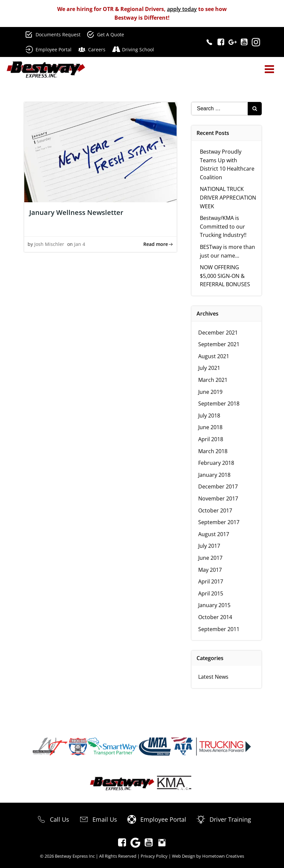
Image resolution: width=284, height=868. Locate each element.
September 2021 (219, 344)
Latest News (213, 677)
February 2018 (216, 463)
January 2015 (214, 605)
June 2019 (210, 392)
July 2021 (209, 368)
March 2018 (213, 451)
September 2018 (219, 404)
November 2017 (218, 498)
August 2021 (214, 356)
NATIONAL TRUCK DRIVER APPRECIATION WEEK (228, 197)
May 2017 (210, 570)
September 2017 (219, 522)
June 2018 (210, 427)
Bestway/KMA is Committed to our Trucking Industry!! (223, 226)
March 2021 (213, 380)
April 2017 (211, 581)
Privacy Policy (154, 856)
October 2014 (215, 617)
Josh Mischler (49, 244)
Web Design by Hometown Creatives (208, 856)
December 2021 (218, 333)
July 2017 (209, 546)
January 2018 (214, 475)
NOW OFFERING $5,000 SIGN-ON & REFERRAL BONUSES (225, 276)
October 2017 (215, 510)
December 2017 (218, 486)
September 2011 (219, 629)
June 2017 (210, 558)
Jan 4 (80, 244)
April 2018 (211, 439)
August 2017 (214, 534)
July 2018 (209, 416)
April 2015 (211, 593)
